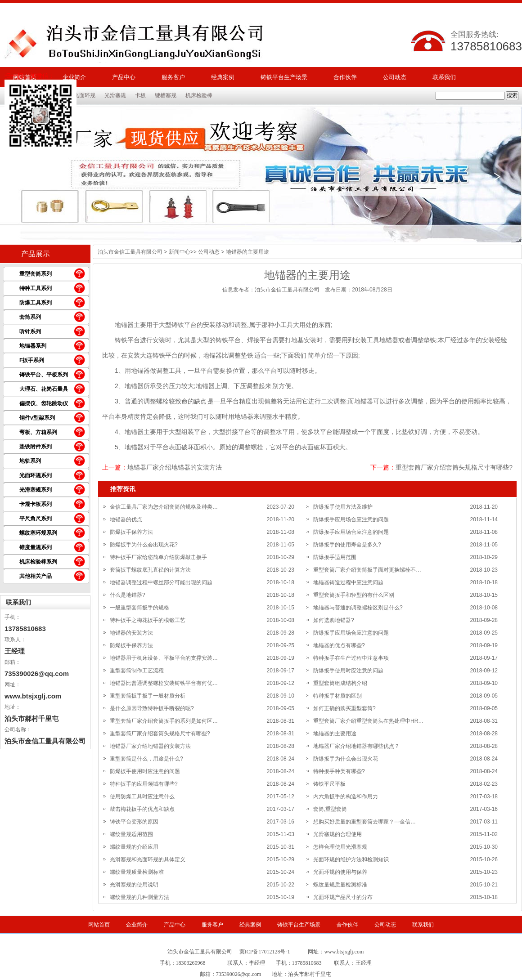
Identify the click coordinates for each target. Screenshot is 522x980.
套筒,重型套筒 (330, 809)
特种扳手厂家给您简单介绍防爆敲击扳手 (158, 557)
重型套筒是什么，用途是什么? (146, 759)
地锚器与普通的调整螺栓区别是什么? (358, 608)
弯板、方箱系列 (38, 432)
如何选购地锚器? (334, 620)
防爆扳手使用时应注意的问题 (348, 671)
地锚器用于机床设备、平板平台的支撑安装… (164, 658)
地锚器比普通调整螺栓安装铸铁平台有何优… (164, 683)
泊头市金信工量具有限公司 (130, 252)
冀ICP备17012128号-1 (265, 952)
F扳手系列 (32, 360)
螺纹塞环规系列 (38, 533)
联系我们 (444, 77)
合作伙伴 (345, 77)
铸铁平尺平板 (329, 784)
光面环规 (85, 95)
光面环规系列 (36, 475)
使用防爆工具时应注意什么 (142, 797)
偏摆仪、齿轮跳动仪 (44, 403)
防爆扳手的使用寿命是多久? (347, 545)
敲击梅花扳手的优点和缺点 (142, 809)
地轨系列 (30, 461)
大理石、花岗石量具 (44, 389)
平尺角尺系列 (36, 519)
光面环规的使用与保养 (340, 872)
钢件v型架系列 (37, 418)
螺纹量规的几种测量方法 (139, 897)
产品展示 (36, 254)
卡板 (140, 95)
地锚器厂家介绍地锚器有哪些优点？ (356, 746)
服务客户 (173, 77)
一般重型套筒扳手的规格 (139, 608)
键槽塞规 (166, 95)
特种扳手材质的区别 (337, 696)
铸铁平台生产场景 (284, 77)
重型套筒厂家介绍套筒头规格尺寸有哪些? (454, 467)
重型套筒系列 (36, 274)
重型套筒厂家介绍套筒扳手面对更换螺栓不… (367, 570)
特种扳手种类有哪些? (339, 771)
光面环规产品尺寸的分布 (343, 897)
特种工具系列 (36, 288)
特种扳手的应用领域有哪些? (144, 784)
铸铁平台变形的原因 (134, 822)
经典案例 (223, 77)
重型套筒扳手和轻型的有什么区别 (354, 595)
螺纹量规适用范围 (131, 834)
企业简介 (137, 925)
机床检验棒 (199, 95)
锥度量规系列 (36, 547)
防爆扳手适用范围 (335, 557)
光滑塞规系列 (36, 490)
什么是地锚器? (128, 595)
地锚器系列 (33, 346)
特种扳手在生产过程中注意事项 (351, 658)
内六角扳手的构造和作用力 (346, 797)
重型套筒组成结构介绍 (340, 683)
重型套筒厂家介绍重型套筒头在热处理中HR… (368, 721)
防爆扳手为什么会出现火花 (346, 759)
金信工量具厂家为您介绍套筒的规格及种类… (164, 507)
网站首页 (99, 925)
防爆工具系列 (36, 303)
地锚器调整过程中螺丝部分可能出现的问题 (161, 582)
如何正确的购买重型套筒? (344, 708)
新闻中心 (180, 252)
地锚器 (124, 325)
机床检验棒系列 (38, 562)
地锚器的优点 (126, 519)
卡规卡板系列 (36, 504)
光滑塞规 (115, 95)
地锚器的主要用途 (335, 734)
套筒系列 (30, 317)
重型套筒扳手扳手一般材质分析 (148, 696)
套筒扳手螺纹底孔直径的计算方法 (150, 570)
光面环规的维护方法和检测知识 (351, 859)
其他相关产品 (36, 576)
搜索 (512, 95)
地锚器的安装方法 (131, 633)
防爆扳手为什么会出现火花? (144, 545)
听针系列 (30, 331)
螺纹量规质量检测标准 (137, 872)
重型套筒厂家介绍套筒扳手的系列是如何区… (164, 721)
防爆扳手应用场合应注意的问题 (351, 519)
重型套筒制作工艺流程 (137, 671)
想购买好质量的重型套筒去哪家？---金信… (364, 822)
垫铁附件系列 (36, 447)
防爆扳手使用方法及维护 (343, 507)
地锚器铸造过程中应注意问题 (348, 582)
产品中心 (124, 77)
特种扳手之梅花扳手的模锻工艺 (148, 620)
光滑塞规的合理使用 (337, 834)
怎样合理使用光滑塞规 (340, 847)
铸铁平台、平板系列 (44, 375)
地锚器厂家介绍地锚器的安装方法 (175, 467)
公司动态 (395, 77)
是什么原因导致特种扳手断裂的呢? (152, 708)
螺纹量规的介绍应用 (134, 847)
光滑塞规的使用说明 (134, 885)
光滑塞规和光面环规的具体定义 (148, 859)
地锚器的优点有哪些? (339, 645)
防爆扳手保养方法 (131, 532)
